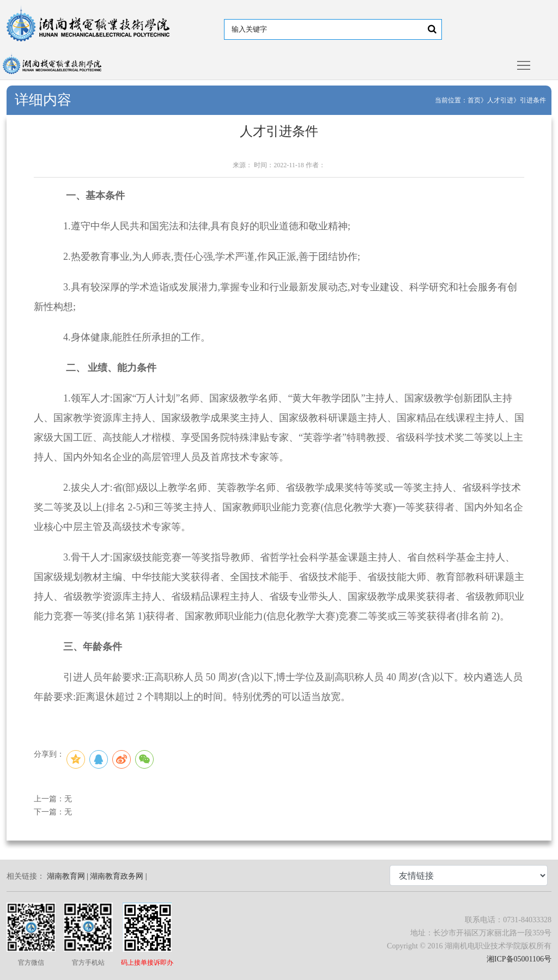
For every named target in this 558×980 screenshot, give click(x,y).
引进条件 (533, 100)
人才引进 (500, 100)
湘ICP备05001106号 (519, 959)
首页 (474, 100)
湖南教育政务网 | (118, 876)
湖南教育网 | (68, 876)
